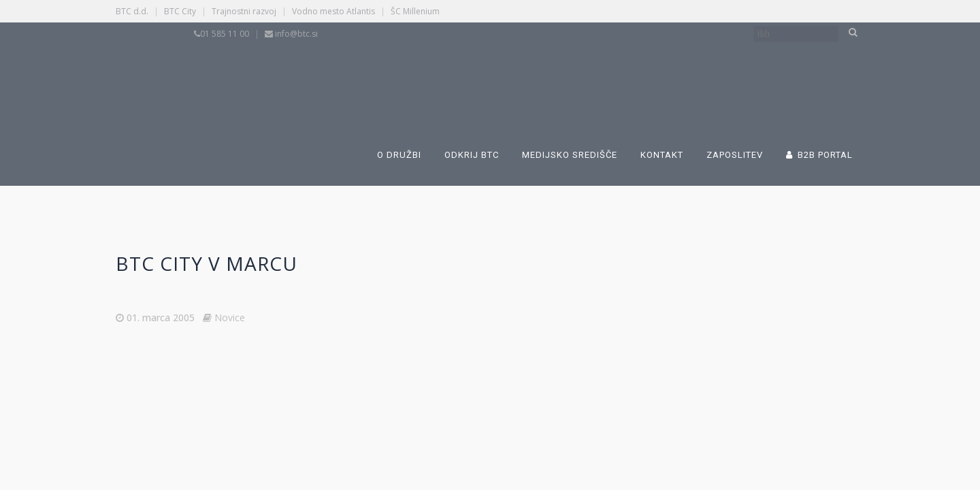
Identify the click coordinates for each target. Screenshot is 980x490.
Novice (230, 317)
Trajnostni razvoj (244, 11)
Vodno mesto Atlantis (333, 11)
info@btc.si (296, 34)
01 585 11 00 (225, 34)
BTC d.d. (132, 11)
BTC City (180, 11)
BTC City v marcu (207, 263)
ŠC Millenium (415, 11)
